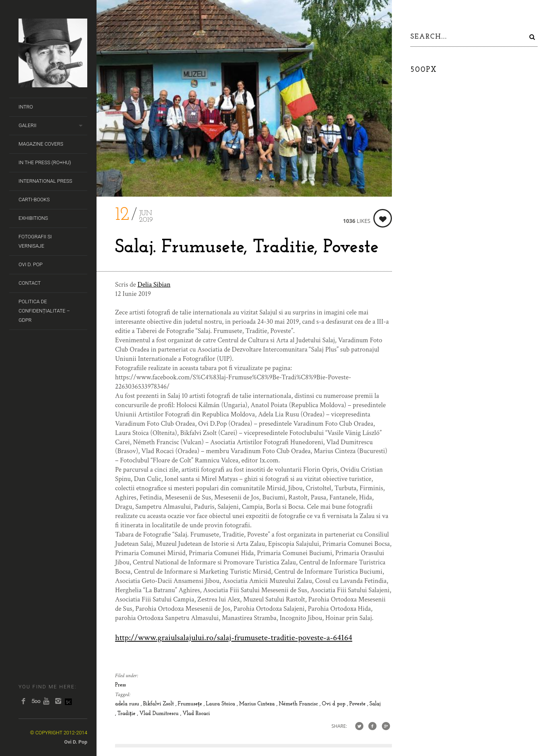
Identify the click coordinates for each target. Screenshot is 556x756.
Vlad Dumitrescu (160, 714)
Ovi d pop (334, 704)
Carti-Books (34, 200)
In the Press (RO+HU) (45, 162)
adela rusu (128, 704)
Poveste (358, 704)
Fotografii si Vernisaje (35, 241)
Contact (30, 283)
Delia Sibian (154, 285)
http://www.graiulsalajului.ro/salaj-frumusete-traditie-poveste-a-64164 (234, 638)
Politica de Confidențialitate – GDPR (44, 311)
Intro (26, 107)
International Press (45, 181)
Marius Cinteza (258, 704)
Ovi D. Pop (31, 264)
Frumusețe (191, 704)
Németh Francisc (299, 704)
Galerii (27, 125)
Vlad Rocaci (196, 714)
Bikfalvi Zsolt (159, 704)
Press (120, 685)
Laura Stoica (221, 704)
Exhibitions (33, 218)
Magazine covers (41, 144)
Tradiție (127, 714)
